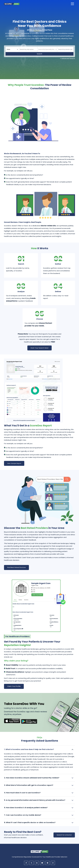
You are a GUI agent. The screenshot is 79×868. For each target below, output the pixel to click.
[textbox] (47, 49)
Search (39, 54)
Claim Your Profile (14, 686)
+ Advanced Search (67, 58)
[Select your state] (12, 49)
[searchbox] (28, 49)
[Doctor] (65, 49)
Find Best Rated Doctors (16, 567)
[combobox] (28, 49)
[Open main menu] (72, 4)
